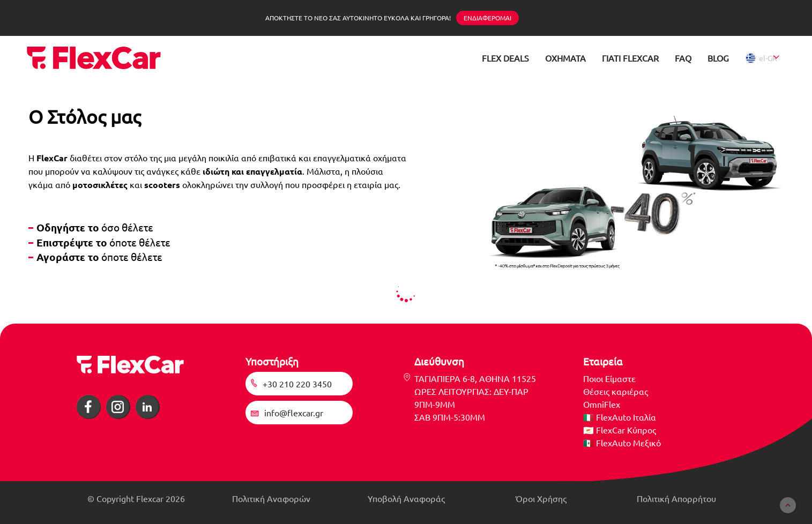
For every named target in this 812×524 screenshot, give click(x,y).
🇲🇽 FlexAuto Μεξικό (622, 443)
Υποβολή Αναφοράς (406, 498)
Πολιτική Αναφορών (271, 498)
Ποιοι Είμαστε (609, 378)
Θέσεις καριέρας (616, 391)
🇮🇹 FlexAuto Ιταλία (620, 417)
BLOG (718, 58)
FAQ (683, 58)
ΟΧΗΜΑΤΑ (565, 58)
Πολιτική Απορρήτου (676, 498)
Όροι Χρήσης (541, 498)
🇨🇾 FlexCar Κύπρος (620, 430)
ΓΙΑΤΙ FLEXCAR (630, 58)
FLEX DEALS (505, 58)
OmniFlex (602, 404)
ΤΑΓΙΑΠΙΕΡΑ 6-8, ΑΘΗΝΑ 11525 (475, 378)
